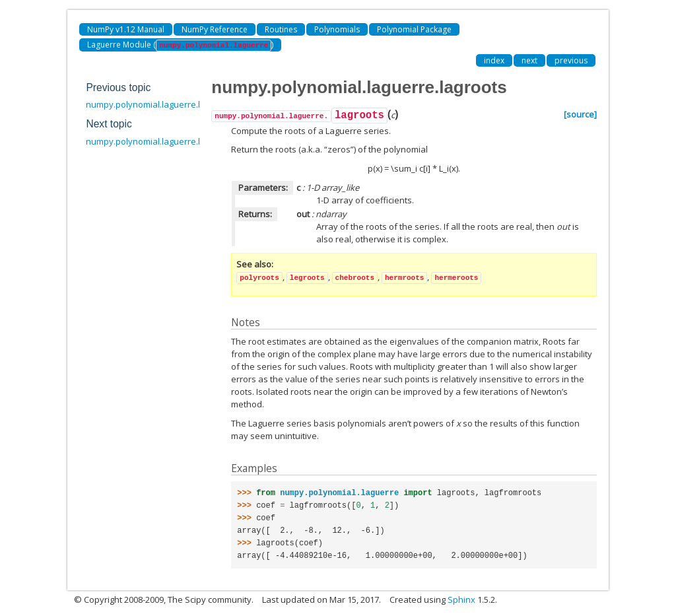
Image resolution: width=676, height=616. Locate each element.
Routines (281, 29)
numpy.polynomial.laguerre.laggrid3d (160, 104)
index (494, 60)
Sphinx (461, 599)
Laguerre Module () (180, 45)
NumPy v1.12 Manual (126, 29)
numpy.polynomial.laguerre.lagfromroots (168, 141)
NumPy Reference (215, 29)
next (529, 60)
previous (571, 60)
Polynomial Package (414, 29)
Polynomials (337, 29)
